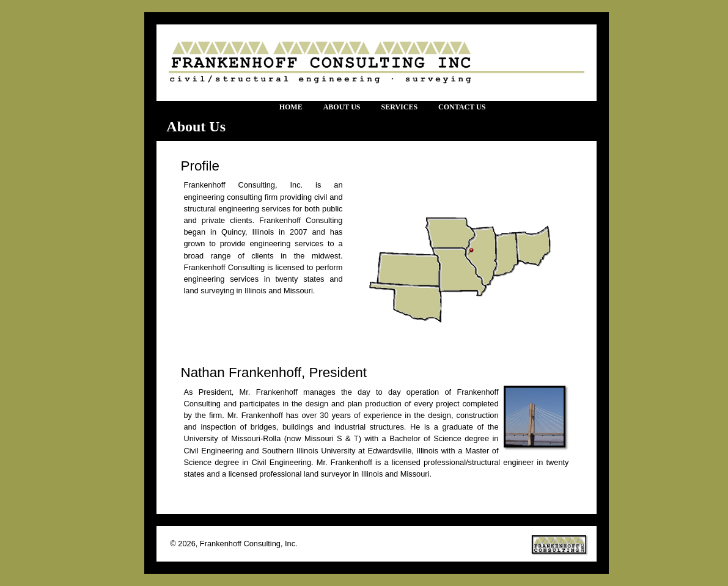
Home (291, 107)
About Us (342, 107)
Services (399, 107)
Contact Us (462, 107)
